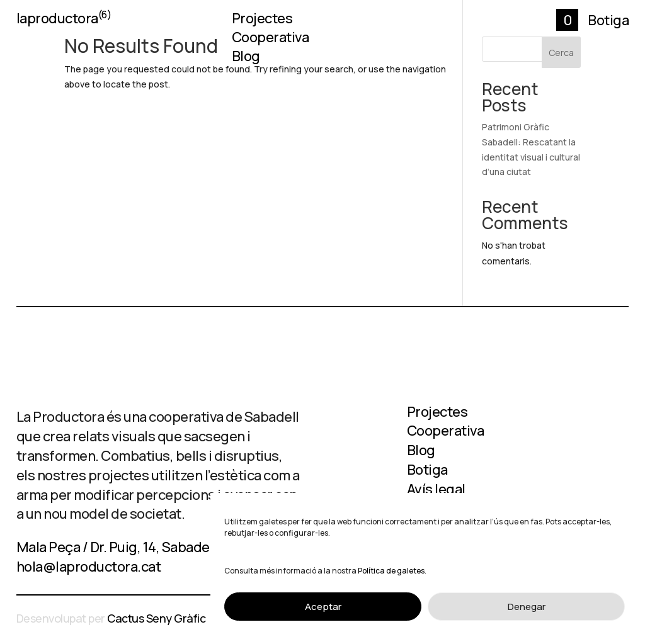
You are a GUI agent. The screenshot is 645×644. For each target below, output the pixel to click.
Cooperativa (271, 40)
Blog (246, 59)
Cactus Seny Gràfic (156, 618)
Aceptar (323, 607)
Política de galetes (391, 571)
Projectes (262, 21)
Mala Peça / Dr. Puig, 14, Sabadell (117, 547)
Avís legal (436, 489)
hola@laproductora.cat (89, 567)
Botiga (608, 20)
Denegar (527, 607)
